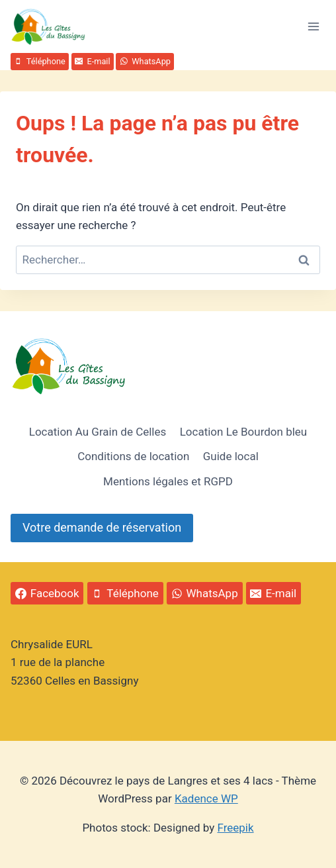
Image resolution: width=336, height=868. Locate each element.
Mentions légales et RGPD (168, 481)
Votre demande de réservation (102, 527)
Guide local (231, 456)
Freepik (236, 828)
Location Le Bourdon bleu (244, 432)
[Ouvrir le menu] (313, 26)
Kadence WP (206, 798)
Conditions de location (133, 456)
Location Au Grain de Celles (98, 432)
